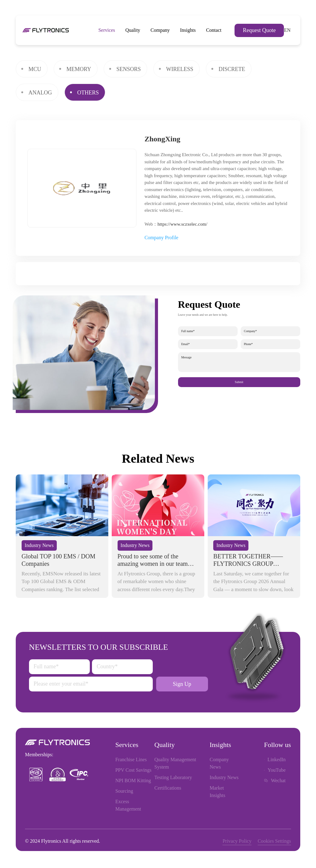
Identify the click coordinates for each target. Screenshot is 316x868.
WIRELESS (180, 69)
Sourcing (124, 791)
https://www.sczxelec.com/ (182, 224)
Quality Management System (175, 763)
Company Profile (161, 238)
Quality (133, 30)
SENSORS (129, 69)
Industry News (224, 777)
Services (107, 30)
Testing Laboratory (173, 777)
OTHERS (88, 93)
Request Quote (259, 30)
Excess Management (128, 805)
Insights (188, 30)
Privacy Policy (237, 841)
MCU (35, 69)
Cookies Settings (274, 841)
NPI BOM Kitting (133, 780)
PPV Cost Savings (133, 770)
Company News (219, 763)
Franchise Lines (131, 759)
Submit (239, 382)
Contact (214, 30)
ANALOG (40, 93)
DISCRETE (232, 69)
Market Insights (217, 792)
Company (160, 30)
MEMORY (79, 69)
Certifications (168, 788)
